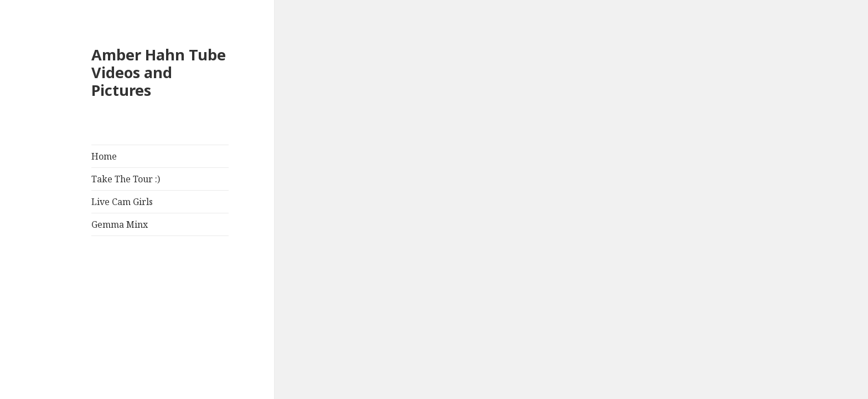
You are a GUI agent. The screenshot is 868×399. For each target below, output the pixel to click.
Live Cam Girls (122, 202)
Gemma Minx (120, 224)
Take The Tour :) (126, 179)
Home (104, 156)
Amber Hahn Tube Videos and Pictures (159, 72)
